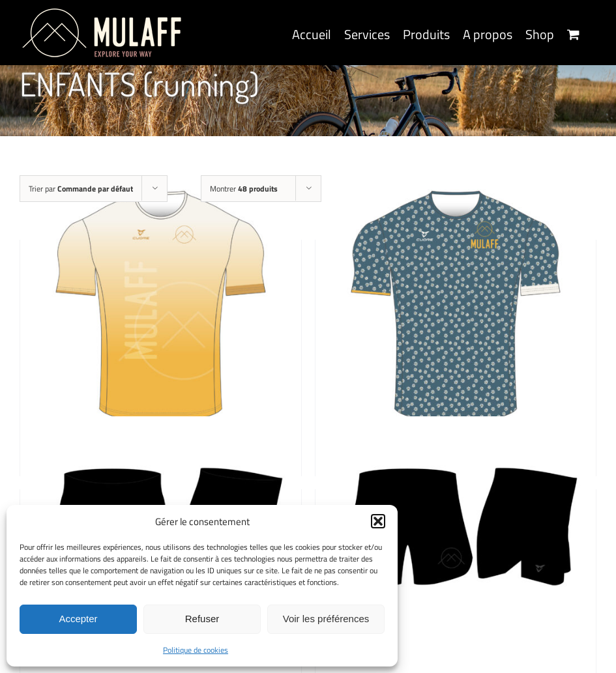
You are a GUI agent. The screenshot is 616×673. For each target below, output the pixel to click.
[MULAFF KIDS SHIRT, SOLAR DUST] (161, 307)
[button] (378, 521)
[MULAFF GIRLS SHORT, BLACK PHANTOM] (456, 556)
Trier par (81, 189)
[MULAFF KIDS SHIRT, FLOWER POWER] (456, 307)
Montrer (244, 189)
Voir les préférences (326, 619)
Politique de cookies (196, 650)
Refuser (202, 619)
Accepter (78, 619)
